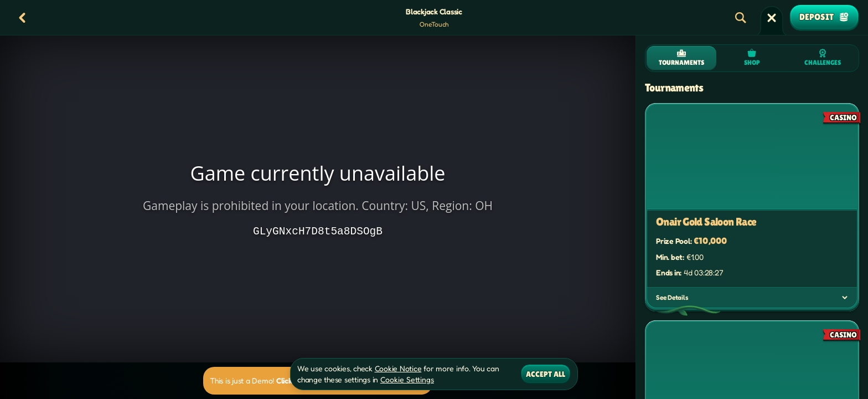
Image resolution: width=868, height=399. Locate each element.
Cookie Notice (398, 368)
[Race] (772, 18)
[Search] (741, 18)
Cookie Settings (407, 380)
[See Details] (845, 298)
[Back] (22, 18)
